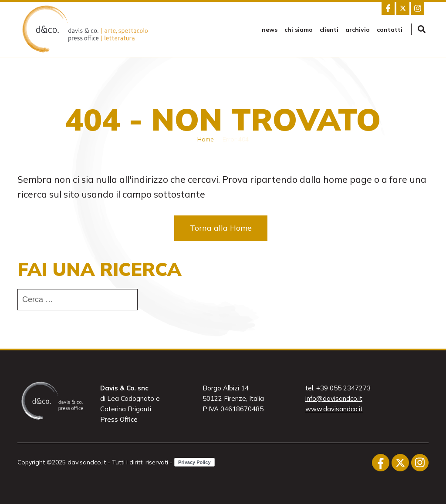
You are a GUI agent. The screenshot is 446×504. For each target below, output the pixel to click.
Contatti (390, 30)
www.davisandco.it (334, 409)
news (270, 30)
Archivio (358, 30)
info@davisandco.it (334, 398)
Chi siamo (299, 30)
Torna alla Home (221, 228)
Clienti (329, 30)
